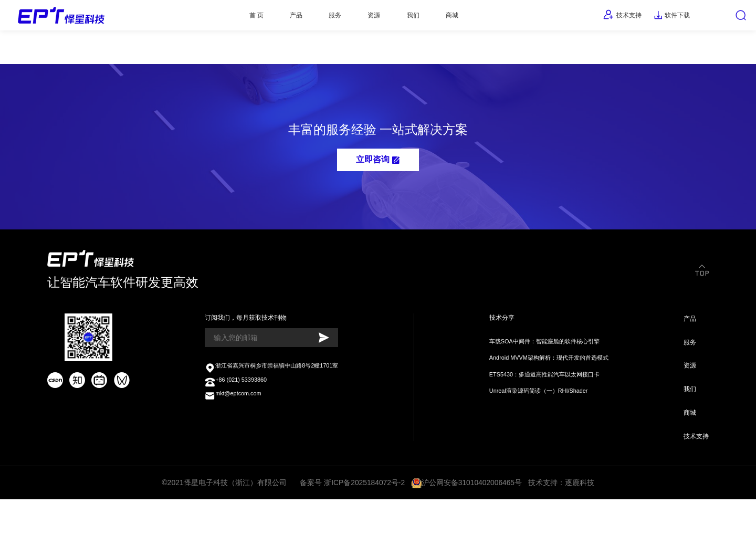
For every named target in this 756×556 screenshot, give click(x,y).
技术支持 (595, 18)
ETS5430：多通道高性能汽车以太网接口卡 (540, 413)
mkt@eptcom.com (235, 442)
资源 (365, 18)
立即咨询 (378, 177)
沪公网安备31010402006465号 (472, 536)
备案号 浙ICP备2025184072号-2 (353, 536)
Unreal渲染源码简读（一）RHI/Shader (534, 432)
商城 (461, 18)
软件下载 (654, 18)
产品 (269, 18)
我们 (413, 18)
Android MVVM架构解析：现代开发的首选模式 (546, 395)
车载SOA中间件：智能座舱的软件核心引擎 (540, 376)
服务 (317, 18)
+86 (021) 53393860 (239, 426)
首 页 (220, 18)
